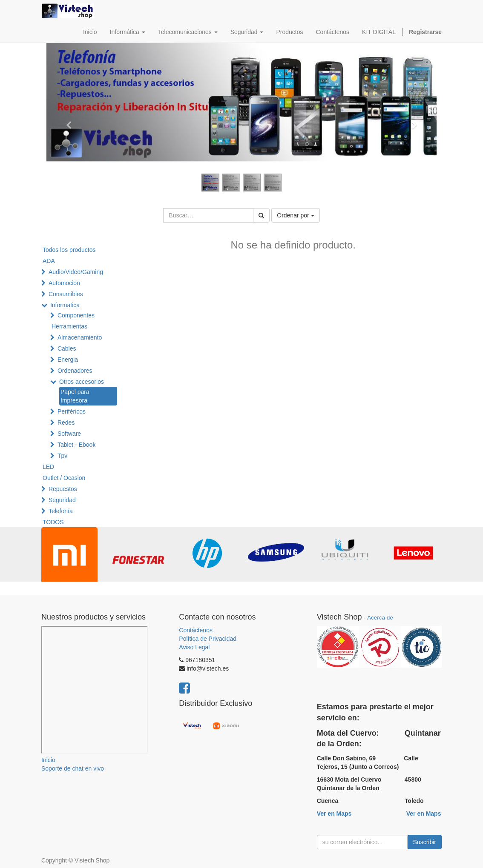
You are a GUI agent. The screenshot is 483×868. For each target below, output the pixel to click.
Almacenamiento (80, 337)
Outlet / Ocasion (64, 478)
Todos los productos (69, 250)
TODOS (53, 522)
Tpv (62, 456)
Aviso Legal (194, 647)
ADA (49, 261)
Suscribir (425, 842)
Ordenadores (75, 371)
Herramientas (69, 326)
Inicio (48, 760)
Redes (66, 423)
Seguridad (62, 500)
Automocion (64, 283)
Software (69, 434)
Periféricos (72, 411)
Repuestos (63, 489)
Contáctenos (196, 630)
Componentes (76, 315)
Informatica (65, 305)
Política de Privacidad (208, 639)
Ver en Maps (334, 814)
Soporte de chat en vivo (73, 768)
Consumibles (66, 294)
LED (48, 467)
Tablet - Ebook (77, 445)
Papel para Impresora (75, 396)
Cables (67, 348)
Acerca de (380, 618)
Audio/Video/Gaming (76, 272)
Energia (68, 360)
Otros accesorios (82, 382)
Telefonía (61, 511)
